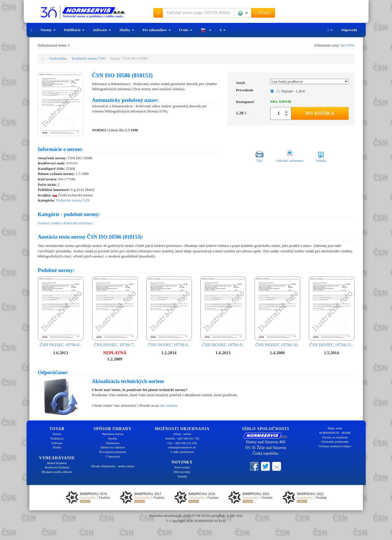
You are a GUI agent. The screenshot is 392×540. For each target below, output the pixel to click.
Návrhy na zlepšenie (335, 437)
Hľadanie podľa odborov (57, 472)
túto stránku (168, 405)
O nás (186, 30)
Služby (127, 30)
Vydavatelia (58, 58)
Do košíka (320, 113)
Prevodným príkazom (112, 452)
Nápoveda (349, 30)
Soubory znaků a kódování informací (65, 223)
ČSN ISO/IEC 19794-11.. (332, 312)
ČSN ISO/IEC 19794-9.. (223, 312)
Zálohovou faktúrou (113, 447)
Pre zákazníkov (157, 30)
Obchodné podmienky (335, 442)
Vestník (182, 476)
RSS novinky (182, 472)
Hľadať (263, 13)
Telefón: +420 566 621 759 (182, 438)
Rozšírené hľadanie (57, 467)
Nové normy (182, 467)
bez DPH (347, 45)
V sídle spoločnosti (182, 452)
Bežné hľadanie (57, 463)
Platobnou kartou (112, 434)
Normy (48, 30)
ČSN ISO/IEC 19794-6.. (61, 312)
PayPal (113, 438)
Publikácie (74, 30)
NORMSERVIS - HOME (335, 433)
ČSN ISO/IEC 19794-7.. (115, 312)
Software (102, 30)
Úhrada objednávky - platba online (113, 466)
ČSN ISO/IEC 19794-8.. (169, 312)
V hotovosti (112, 456)
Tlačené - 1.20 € (291, 91)
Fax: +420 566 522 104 (182, 443)
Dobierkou (112, 443)
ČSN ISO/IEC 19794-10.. (277, 312)
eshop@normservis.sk (182, 447)
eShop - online (182, 434)
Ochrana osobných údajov (335, 446)
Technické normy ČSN (89, 58)
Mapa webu (335, 428)
